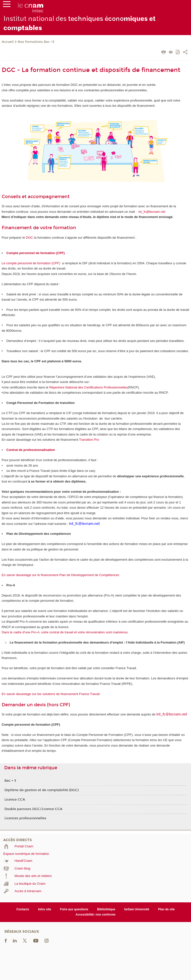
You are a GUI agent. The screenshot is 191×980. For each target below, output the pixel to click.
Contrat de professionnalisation (31, 450)
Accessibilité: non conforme (96, 915)
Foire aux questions (74, 909)
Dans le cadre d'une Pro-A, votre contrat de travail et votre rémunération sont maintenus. (65, 632)
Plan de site (167, 909)
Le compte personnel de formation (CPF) (31, 263)
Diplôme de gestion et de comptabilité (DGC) (42, 790)
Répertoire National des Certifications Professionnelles (88, 387)
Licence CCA (15, 800)
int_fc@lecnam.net (152, 212)
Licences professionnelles (25, 818)
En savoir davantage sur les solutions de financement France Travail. (51, 694)
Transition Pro (89, 440)
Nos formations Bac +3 (36, 42)
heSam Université (137, 909)
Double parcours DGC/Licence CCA (33, 809)
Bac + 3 (10, 781)
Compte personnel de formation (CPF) (36, 253)
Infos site (45, 909)
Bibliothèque (106, 909)
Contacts (23, 909)
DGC (29, 238)
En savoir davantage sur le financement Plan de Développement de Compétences (61, 575)
